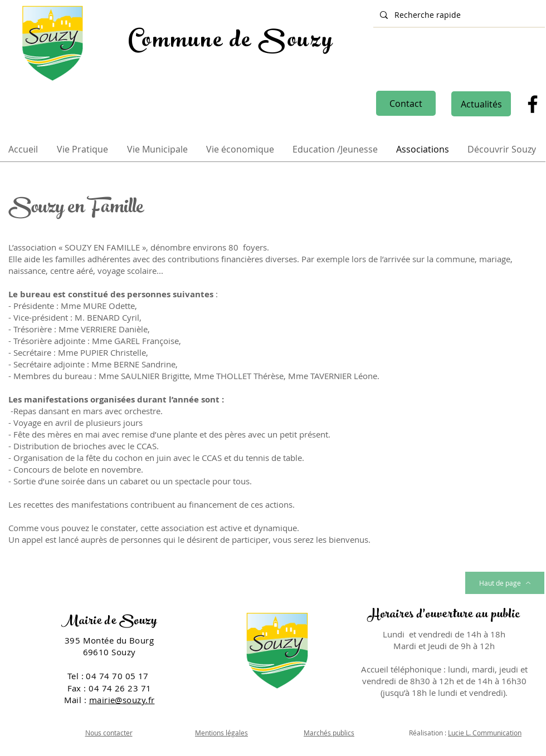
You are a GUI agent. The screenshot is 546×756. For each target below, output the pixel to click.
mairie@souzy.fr (122, 700)
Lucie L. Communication (485, 733)
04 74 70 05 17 (118, 676)
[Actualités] (481, 104)
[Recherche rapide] (458, 15)
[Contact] (406, 103)
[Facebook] (533, 104)
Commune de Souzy (231, 42)
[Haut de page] (505, 583)
